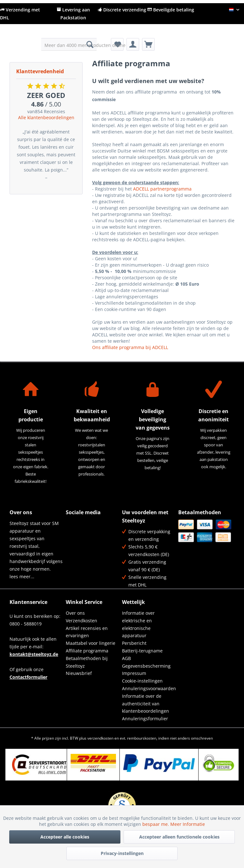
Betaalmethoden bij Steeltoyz (87, 662)
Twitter (85, 525)
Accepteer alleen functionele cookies (179, 837)
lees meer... (22, 577)
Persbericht (134, 643)
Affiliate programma (87, 651)
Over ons (75, 613)
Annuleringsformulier (145, 719)
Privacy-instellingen (122, 853)
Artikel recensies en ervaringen (87, 632)
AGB (126, 658)
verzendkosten (100, 738)
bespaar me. (156, 824)
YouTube (71, 538)
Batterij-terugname (142, 651)
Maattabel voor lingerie (91, 643)
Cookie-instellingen (142, 681)
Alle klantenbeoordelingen (46, 117)
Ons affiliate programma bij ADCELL (130, 347)
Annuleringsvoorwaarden (149, 688)
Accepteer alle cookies (65, 837)
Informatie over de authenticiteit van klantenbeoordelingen (146, 704)
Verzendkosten (81, 621)
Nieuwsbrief (79, 673)
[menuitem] (69, 44)
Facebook (71, 525)
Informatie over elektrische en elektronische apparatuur (138, 624)
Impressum (134, 673)
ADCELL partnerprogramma (162, 189)
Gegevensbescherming (146, 666)
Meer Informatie (188, 824)
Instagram (85, 538)
